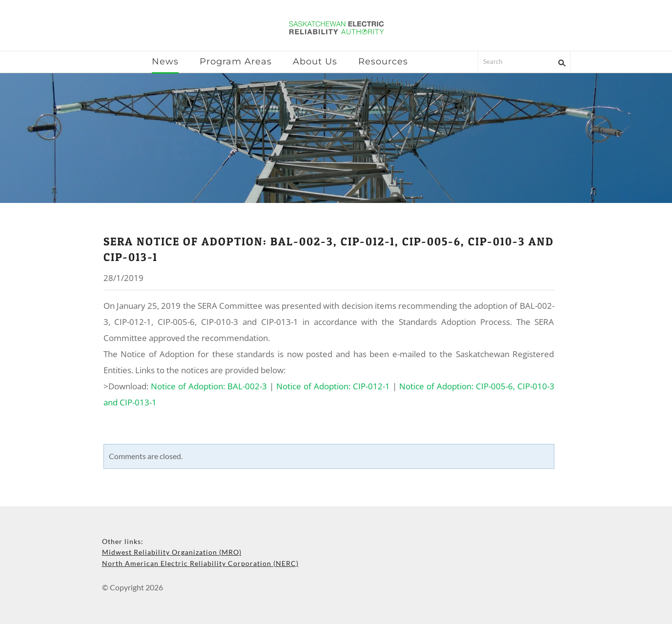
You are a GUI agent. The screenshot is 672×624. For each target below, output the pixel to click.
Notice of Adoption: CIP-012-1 (333, 386)
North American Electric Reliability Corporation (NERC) (200, 563)
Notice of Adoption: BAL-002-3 (209, 386)
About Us (315, 61)
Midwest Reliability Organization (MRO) (172, 552)
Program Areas (236, 61)
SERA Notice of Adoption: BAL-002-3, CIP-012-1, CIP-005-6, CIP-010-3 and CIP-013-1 (329, 249)
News (165, 61)
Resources (383, 61)
